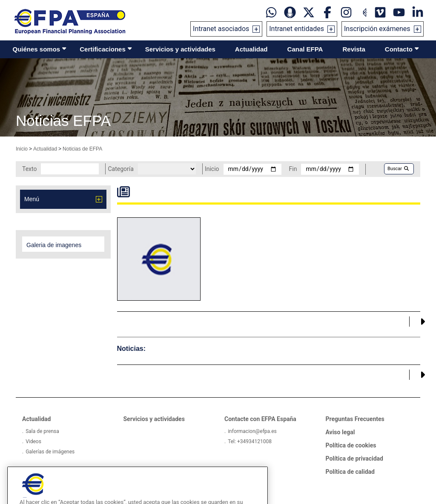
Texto (29, 169)
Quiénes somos (37, 49)
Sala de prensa (42, 431)
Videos (33, 441)
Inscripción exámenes (377, 29)
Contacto (399, 49)
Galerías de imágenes (50, 452)
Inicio (22, 149)
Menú (32, 199)
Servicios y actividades (180, 49)
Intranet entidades (297, 29)
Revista (354, 49)
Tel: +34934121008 (250, 441)
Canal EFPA (305, 49)
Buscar (398, 169)
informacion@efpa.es (252, 431)
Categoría (120, 169)
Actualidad (251, 49)
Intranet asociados (221, 29)
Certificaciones (103, 49)
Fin (293, 169)
